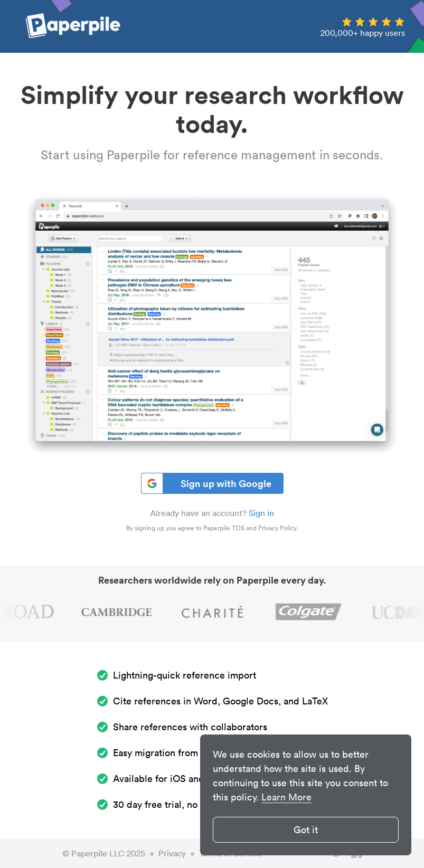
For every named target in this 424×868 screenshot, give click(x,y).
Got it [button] (306, 830)
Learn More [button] (286, 797)
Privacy (172, 853)
